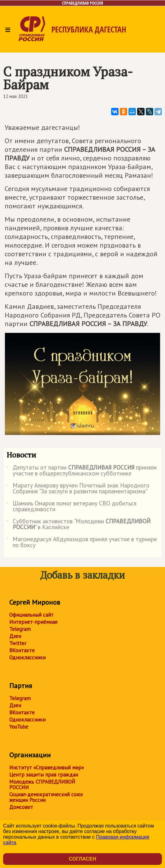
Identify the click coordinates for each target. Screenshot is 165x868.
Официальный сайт (31, 615)
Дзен (15, 636)
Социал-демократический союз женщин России (46, 797)
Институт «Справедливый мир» (47, 768)
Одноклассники (27, 657)
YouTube (19, 727)
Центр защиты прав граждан (44, 775)
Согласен (82, 859)
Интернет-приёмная (33, 622)
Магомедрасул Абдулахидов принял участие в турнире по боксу (82, 542)
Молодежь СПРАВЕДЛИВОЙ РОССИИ (42, 785)
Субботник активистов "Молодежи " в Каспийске (78, 525)
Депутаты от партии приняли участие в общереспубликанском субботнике (82, 471)
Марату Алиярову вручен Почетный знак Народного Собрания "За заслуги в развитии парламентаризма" (78, 489)
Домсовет (21, 807)
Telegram (20, 629)
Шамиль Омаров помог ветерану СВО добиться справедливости (72, 507)
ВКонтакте (22, 650)
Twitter (18, 643)
